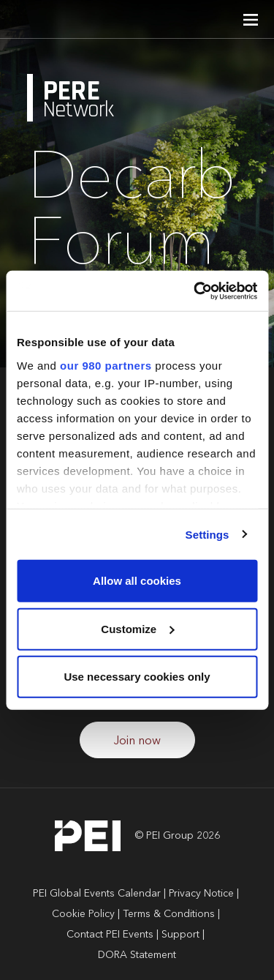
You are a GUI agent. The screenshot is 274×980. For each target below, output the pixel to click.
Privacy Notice (201, 894)
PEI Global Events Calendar (97, 894)
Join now (137, 741)
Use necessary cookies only (137, 677)
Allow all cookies (137, 581)
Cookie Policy (83, 914)
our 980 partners (106, 365)
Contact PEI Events (110, 935)
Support (180, 935)
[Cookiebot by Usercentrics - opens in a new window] (195, 291)
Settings (208, 534)
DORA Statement (137, 955)
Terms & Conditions (169, 914)
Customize (137, 628)
